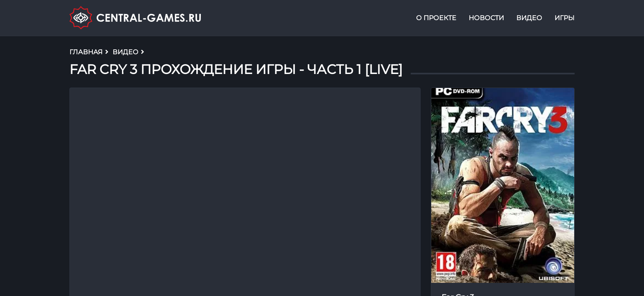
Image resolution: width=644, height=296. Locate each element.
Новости (486, 18)
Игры (565, 18)
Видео (529, 18)
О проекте (436, 18)
